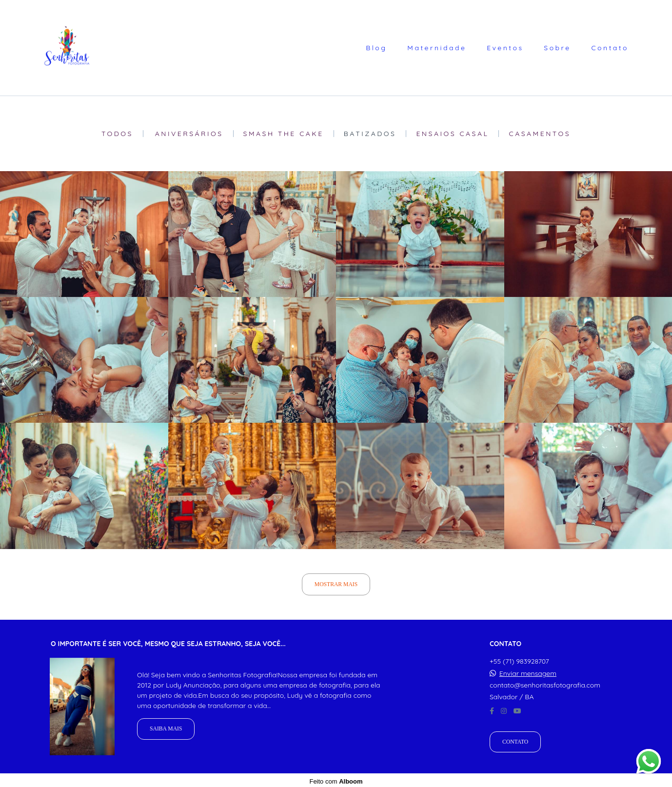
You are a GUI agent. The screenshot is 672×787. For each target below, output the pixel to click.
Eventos (505, 48)
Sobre (557, 48)
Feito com (336, 779)
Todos (117, 134)
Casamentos (540, 134)
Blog (376, 48)
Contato (610, 48)
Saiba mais (166, 727)
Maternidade (437, 48)
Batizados (370, 134)
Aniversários (189, 134)
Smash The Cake (284, 134)
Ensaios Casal (452, 134)
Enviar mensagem (528, 671)
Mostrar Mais (336, 584)
